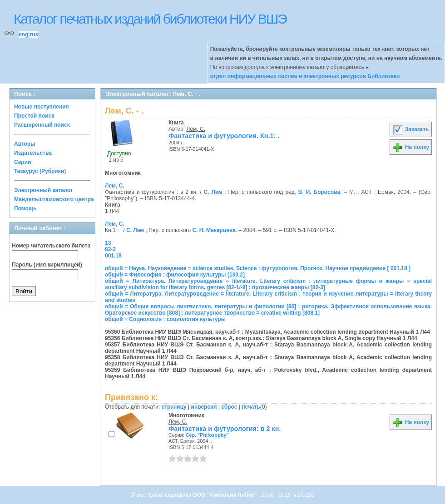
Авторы (25, 144)
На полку (411, 147)
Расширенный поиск (42, 125)
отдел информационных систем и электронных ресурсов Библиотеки (305, 76)
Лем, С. (196, 129)
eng (23, 35)
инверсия (204, 407)
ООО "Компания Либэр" (225, 495)
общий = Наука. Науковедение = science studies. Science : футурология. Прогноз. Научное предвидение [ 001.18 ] (258, 268)
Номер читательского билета (51, 246)
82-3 (110, 249)
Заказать (410, 129)
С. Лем (213, 192)
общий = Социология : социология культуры (165, 319)
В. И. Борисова (319, 192)
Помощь (25, 208)
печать (251, 407)
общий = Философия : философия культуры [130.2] (175, 275)
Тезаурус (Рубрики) (40, 171)
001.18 (113, 256)
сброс (229, 407)
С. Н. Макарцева (214, 230)
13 (108, 243)
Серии (22, 162)
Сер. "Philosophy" (207, 435)
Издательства (33, 153)
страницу (174, 407)
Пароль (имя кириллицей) (47, 265)
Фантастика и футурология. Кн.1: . (224, 136)
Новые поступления (42, 107)
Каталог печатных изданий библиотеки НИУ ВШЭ (150, 19)
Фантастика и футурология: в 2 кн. (225, 429)
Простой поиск (34, 116)
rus (34, 35)
